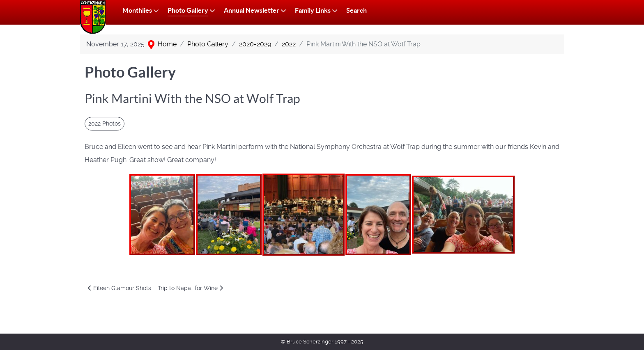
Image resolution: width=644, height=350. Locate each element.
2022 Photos (105, 124)
